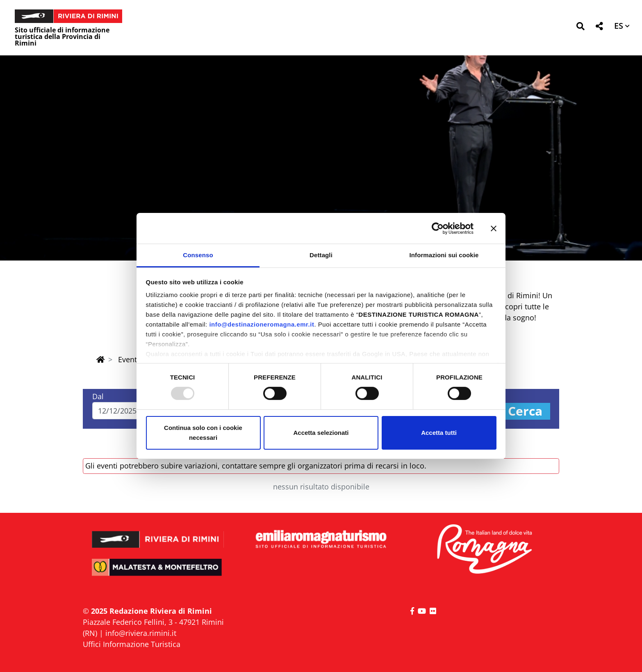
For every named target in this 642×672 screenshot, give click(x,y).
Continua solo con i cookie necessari (203, 433)
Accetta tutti (439, 433)
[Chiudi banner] (494, 228)
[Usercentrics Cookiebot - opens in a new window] (438, 228)
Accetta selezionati (321, 433)
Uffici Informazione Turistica (132, 644)
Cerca (525, 411)
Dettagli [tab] (321, 255)
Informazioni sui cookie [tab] (444, 255)
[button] (580, 28)
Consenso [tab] (198, 255)
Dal (98, 396)
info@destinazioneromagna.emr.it (262, 324)
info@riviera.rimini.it (141, 633)
